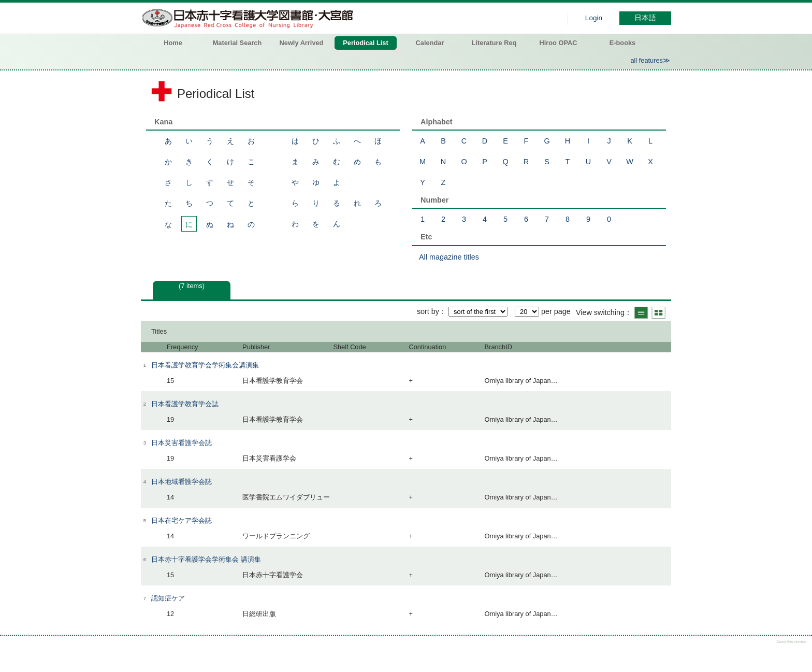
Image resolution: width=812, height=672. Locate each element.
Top (795, 655)
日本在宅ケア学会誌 (182, 520)
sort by (428, 311)
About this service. (792, 642)
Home (173, 43)
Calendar (430, 43)
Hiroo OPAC (559, 43)
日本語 (645, 18)
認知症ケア (168, 598)
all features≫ (650, 60)
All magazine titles (449, 257)
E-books (622, 43)
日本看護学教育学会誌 (185, 404)
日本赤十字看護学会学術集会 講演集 (206, 559)
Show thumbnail (658, 313)
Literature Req (494, 43)
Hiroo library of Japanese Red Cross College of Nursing (250, 18)
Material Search (237, 43)
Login (594, 18)
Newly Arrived (302, 43)
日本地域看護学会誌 (182, 482)
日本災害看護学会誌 (182, 443)
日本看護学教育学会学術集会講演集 (205, 365)
